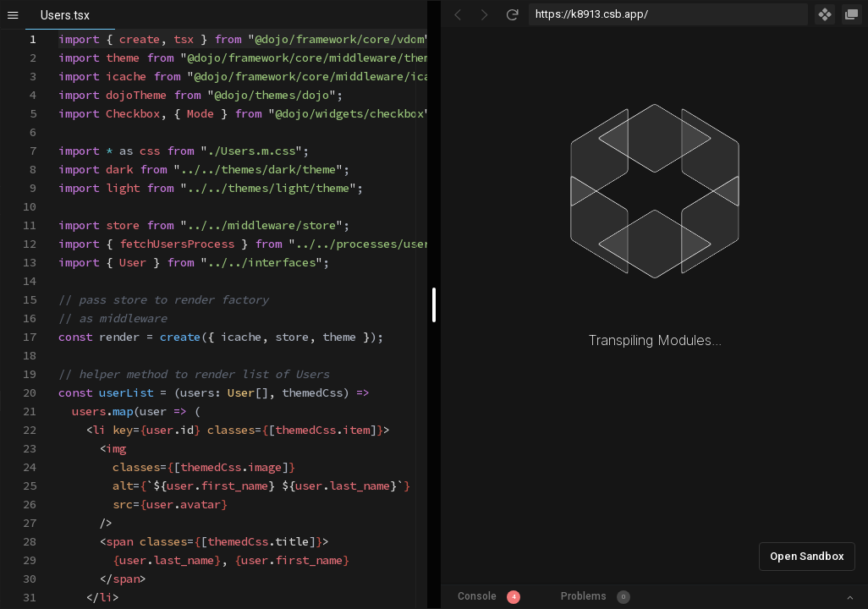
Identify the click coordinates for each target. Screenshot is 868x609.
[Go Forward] (485, 14)
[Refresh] (512, 14)
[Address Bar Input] (668, 14)
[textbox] (59, 30)
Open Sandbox (807, 556)
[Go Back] (458, 14)
